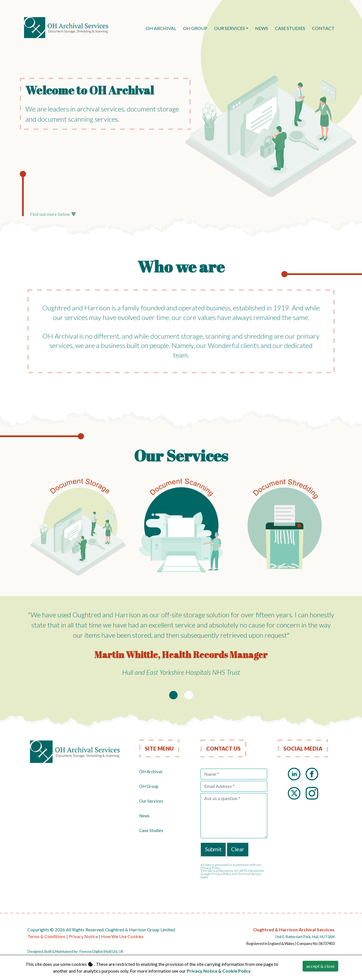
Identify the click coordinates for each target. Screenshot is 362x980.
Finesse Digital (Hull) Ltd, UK (102, 951)
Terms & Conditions (47, 936)
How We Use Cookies (122, 936)
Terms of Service (250, 874)
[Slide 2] (189, 695)
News (144, 816)
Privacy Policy (221, 874)
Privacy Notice (83, 936)
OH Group (149, 786)
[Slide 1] (173, 695)
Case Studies (151, 830)
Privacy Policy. (211, 868)
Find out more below (53, 214)
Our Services (230, 28)
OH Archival (151, 771)
